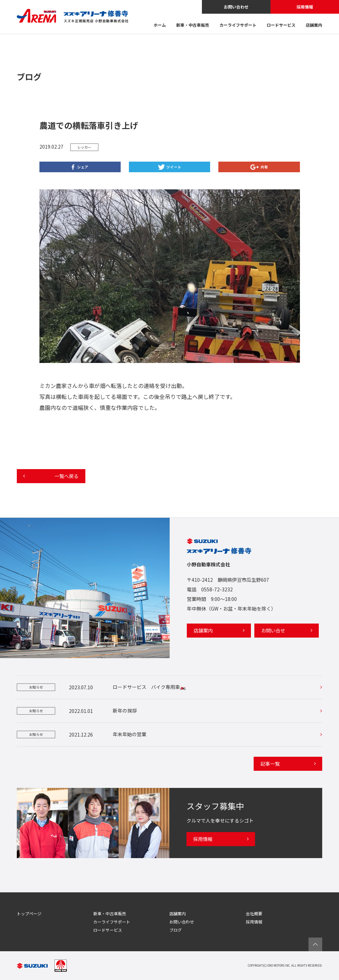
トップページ (29, 913)
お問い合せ (273, 630)
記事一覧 (270, 764)
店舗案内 (314, 25)
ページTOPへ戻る (315, 944)
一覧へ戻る (66, 476)
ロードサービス (281, 25)
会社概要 (254, 913)
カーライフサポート (238, 25)
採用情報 (305, 7)
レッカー (84, 147)
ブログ (175, 930)
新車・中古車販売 (193, 25)
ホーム (160, 25)
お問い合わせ (236, 7)
